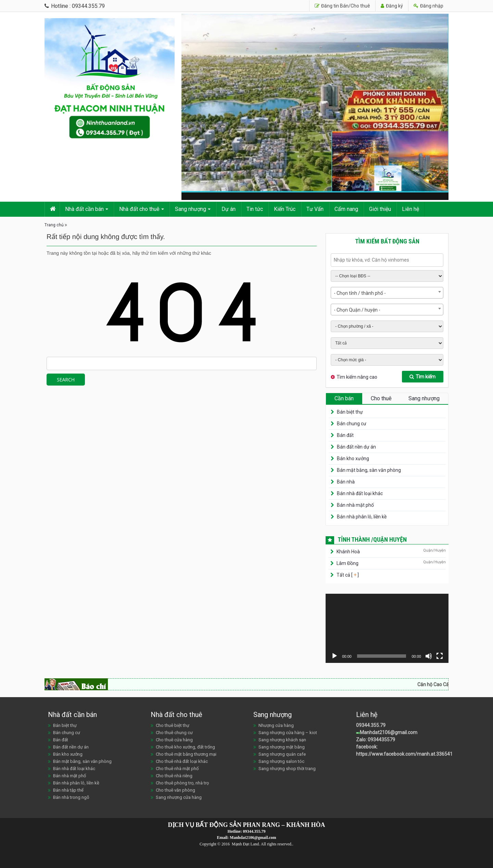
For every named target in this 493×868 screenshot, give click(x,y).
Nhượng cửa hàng (276, 725)
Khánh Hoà (348, 552)
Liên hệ (410, 209)
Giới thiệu (380, 209)
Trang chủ (54, 225)
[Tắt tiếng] (429, 656)
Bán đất (345, 435)
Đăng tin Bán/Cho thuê (342, 6)
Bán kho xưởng (353, 458)
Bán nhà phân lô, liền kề (362, 517)
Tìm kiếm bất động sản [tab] (387, 241)
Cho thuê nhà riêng (174, 776)
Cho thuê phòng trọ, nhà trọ (182, 783)
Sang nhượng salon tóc (281, 761)
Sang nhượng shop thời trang (287, 769)
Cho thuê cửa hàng (174, 740)
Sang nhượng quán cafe (282, 754)
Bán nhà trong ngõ (71, 797)
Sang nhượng (191, 209)
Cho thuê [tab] (381, 398)
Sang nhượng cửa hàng (179, 797)
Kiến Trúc (285, 209)
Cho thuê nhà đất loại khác (182, 761)
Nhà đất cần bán (84, 209)
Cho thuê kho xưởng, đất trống (185, 747)
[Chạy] (334, 656)
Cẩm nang (346, 209)
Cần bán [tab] (344, 398)
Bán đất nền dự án (356, 447)
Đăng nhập (428, 6)
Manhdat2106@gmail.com (389, 732)
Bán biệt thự (350, 412)
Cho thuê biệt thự (173, 725)
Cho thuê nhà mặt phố (177, 769)
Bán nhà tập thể (68, 790)
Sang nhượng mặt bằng (282, 747)
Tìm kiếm (422, 377)
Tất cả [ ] (347, 575)
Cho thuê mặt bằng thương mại (186, 754)
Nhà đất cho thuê (139, 209)
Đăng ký (392, 6)
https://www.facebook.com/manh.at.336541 (404, 754)
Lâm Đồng (347, 563)
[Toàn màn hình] (440, 656)
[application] (387, 628)
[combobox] (387, 293)
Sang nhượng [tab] (424, 398)
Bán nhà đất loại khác (360, 493)
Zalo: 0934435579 (376, 740)
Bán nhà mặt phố (355, 505)
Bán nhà (346, 482)
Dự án (229, 209)
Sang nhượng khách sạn (282, 740)
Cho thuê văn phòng (175, 790)
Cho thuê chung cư (174, 733)
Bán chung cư (352, 424)
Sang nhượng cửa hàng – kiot (288, 733)
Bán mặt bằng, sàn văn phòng (369, 470)
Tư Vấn (315, 209)
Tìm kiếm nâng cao (357, 377)
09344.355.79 (371, 725)
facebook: (367, 747)
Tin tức (255, 209)
